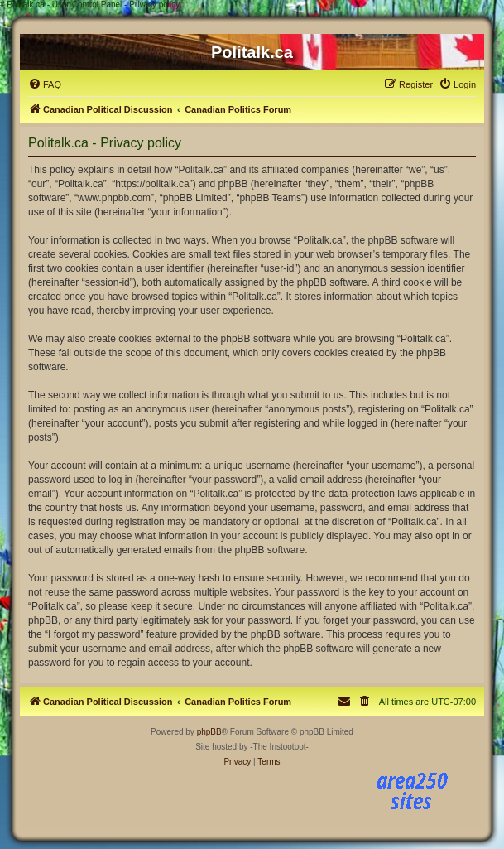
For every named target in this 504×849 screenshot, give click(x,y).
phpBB (209, 732)
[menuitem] (45, 84)
